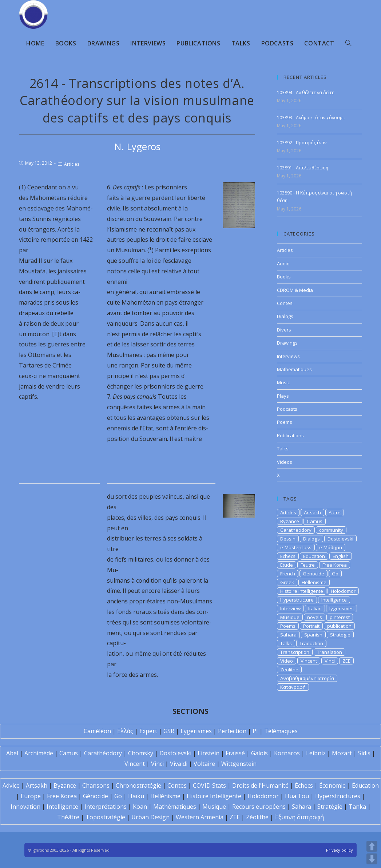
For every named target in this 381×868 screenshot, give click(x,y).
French (288, 574)
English (341, 556)
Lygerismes (196, 731)
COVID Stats (209, 785)
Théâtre (68, 817)
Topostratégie (105, 817)
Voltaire (204, 764)
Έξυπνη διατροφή (299, 817)
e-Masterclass (296, 547)
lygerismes (342, 608)
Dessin (288, 539)
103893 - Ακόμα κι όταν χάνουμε (311, 118)
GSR (169, 731)
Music (283, 382)
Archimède (39, 753)
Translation (330, 652)
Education (314, 556)
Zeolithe (289, 670)
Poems (285, 422)
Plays (283, 396)
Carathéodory (103, 753)
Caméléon (97, 731)
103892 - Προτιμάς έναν (302, 143)
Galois (259, 753)
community (331, 530)
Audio (283, 264)
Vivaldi (179, 764)
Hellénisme (165, 796)
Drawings (287, 343)
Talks (283, 449)
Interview (290, 608)
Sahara (288, 635)
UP (372, 846)
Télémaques (281, 731)
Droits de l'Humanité (260, 785)
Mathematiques (294, 369)
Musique (290, 617)
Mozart (342, 753)
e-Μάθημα (331, 547)
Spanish (313, 635)
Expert (148, 731)
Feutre (308, 565)
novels (315, 617)
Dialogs (285, 316)
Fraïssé (235, 753)
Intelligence (334, 600)
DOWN (372, 859)
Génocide (96, 796)
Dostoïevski (175, 753)
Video (287, 661)
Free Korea (335, 565)
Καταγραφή (293, 687)
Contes (285, 303)
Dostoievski (340, 539)
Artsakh (312, 513)
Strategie (340, 635)
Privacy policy (340, 850)
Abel (12, 753)
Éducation (365, 785)
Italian (315, 608)
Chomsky (141, 753)
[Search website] (348, 43)
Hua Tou (297, 796)
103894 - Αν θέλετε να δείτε (305, 93)
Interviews (288, 356)
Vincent (309, 661)
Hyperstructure (297, 600)
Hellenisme (314, 582)
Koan (140, 807)
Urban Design (150, 817)
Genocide (313, 574)
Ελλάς (125, 731)
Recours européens (259, 807)
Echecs (288, 556)
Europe (31, 796)
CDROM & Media (295, 290)
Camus (315, 521)
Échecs (304, 785)
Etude (287, 565)
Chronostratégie (138, 785)
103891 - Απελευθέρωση (303, 168)
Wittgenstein (239, 764)
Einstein (209, 753)
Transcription (295, 652)
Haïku (136, 796)
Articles (72, 164)
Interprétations (106, 807)
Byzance (290, 521)
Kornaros (287, 753)
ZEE (346, 661)
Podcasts (287, 409)
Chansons (96, 785)
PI (255, 731)
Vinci (330, 661)
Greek (287, 582)
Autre (335, 513)
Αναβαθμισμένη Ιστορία (307, 678)
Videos (285, 462)
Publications (290, 435)
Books (284, 277)
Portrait (311, 626)
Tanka (357, 807)
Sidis (364, 753)
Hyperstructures (338, 796)
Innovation (25, 807)
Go (335, 574)
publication (339, 626)
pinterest (340, 617)
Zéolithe (257, 817)
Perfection (232, 731)
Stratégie (330, 807)
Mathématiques (175, 807)
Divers (284, 330)
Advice (11, 785)
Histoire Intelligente (302, 591)
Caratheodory (296, 530)
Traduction (311, 643)
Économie (332, 785)
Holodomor (343, 591)
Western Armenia (200, 817)
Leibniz (316, 753)
